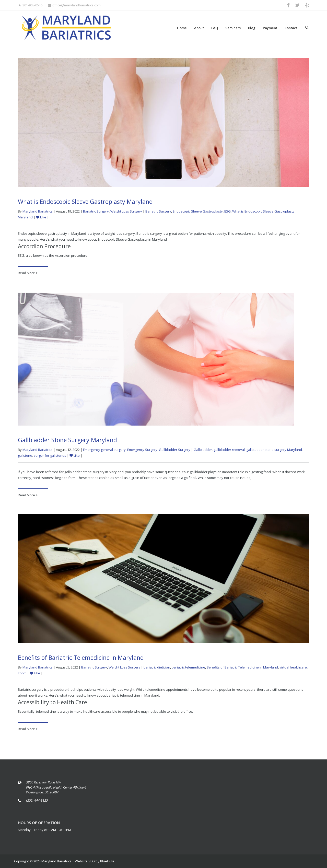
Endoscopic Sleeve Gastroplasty (198, 211)
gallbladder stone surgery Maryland (274, 451)
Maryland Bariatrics (38, 211)
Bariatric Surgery (96, 211)
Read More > (28, 273)
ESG (227, 211)
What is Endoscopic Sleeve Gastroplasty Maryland (85, 202)
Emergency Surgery (142, 451)
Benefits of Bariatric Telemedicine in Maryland (81, 659)
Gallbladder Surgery (175, 451)
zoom (22, 675)
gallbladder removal (229, 451)
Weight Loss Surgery (126, 211)
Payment (270, 28)
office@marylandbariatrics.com (74, 5)
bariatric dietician (157, 669)
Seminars (233, 28)
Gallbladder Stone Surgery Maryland (67, 441)
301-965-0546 (31, 5)
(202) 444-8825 (37, 800)
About (199, 28)
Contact (291, 28)
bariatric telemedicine (188, 669)
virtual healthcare (293, 669)
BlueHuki (107, 861)
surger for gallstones (50, 457)
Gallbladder (203, 451)
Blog (252, 28)
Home (182, 28)
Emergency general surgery (104, 451)
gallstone (25, 457)
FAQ (215, 28)
